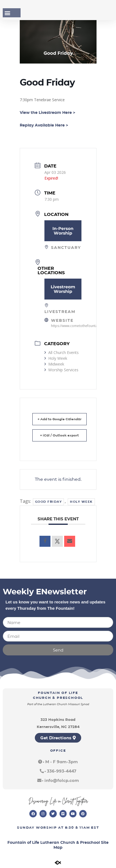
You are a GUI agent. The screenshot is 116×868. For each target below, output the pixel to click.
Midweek (54, 364)
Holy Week (56, 358)
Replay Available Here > (44, 125)
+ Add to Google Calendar (60, 419)
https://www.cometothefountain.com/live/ (83, 326)
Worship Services (61, 370)
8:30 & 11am (77, 827)
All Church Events (62, 352)
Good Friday (49, 502)
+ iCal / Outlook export (59, 435)
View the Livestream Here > (47, 112)
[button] (7, 13)
